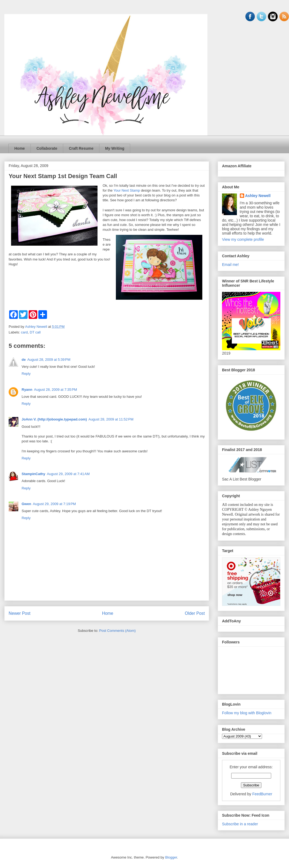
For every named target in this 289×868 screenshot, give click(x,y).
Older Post (195, 613)
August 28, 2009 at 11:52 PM (111, 419)
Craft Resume (81, 148)
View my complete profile (243, 239)
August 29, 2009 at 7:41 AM (68, 474)
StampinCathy (33, 474)
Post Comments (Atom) (117, 631)
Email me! (230, 265)
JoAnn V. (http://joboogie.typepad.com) (54, 419)
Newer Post (20, 613)
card (24, 332)
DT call (35, 332)
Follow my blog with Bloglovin (247, 713)
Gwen (26, 504)
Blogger (171, 857)
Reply (26, 374)
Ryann (27, 390)
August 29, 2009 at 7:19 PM (54, 504)
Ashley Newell (258, 196)
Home (20, 148)
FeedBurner (262, 794)
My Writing (115, 148)
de (24, 360)
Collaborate (47, 148)
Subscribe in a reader (240, 824)
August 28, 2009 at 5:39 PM (49, 360)
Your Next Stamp (127, 190)
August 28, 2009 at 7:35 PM (56, 390)
